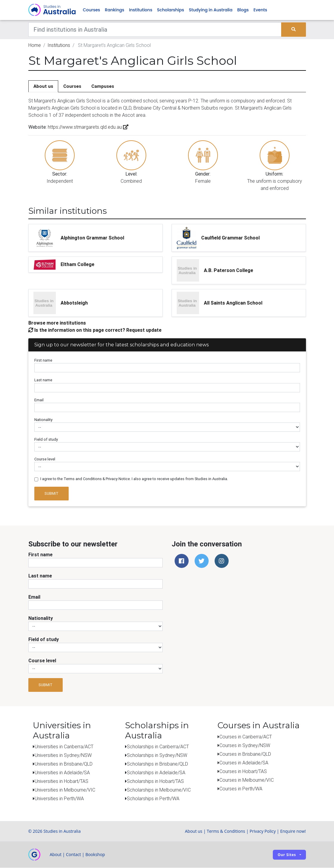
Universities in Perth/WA (59, 799)
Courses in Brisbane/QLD (245, 754)
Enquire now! (293, 831)
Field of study (46, 440)
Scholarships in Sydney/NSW (157, 755)
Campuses (103, 86)
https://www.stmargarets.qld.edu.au (87, 127)
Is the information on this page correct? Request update (95, 330)
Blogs (243, 10)
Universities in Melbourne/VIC (65, 790)
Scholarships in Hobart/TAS (155, 781)
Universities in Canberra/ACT (64, 747)
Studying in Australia (211, 10)
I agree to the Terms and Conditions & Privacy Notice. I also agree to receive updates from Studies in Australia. (134, 479)
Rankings (114, 10)
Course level (45, 460)
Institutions (141, 10)
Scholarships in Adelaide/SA (156, 773)
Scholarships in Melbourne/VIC (159, 790)
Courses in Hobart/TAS (243, 772)
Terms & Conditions (226, 831)
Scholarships (171, 10)
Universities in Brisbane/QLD (64, 764)
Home (35, 45)
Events (260, 10)
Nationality (43, 420)
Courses (92, 10)
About (56, 855)
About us (43, 86)
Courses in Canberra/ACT (246, 737)
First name (43, 361)
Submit (51, 494)
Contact (73, 855)
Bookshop (95, 855)
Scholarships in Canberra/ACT (158, 747)
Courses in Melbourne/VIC (247, 780)
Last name (43, 381)
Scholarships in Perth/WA (153, 799)
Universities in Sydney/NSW (63, 755)
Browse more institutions (57, 323)
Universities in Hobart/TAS (61, 781)
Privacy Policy (263, 831)
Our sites (287, 855)
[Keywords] (155, 30)
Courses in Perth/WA (241, 789)
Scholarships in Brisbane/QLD (157, 764)
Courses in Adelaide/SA (244, 763)
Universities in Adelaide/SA (62, 773)
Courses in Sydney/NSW (245, 746)
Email (39, 400)
